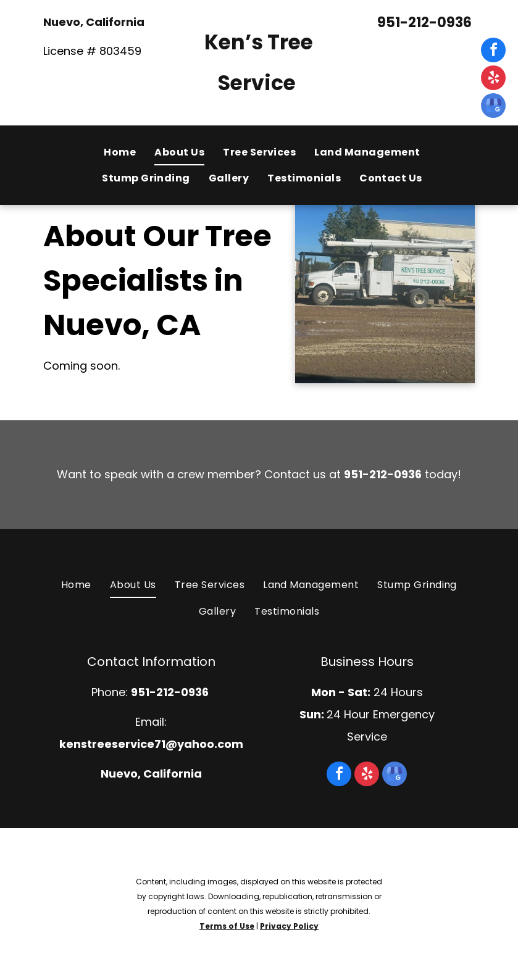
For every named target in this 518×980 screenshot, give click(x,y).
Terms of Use (227, 926)
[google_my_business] (493, 107)
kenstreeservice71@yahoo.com (151, 744)
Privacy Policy (289, 926)
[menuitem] (120, 152)
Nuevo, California (94, 22)
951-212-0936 (424, 23)
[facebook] (493, 52)
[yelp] (493, 79)
